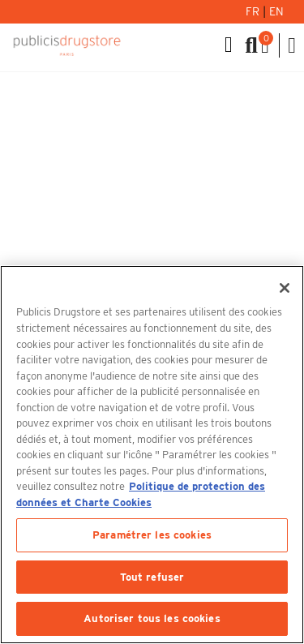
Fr (254, 11)
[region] (152, 455)
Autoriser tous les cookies (152, 618)
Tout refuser (152, 577)
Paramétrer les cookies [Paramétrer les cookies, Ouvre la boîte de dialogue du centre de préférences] (152, 535)
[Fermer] (285, 288)
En (276, 11)
